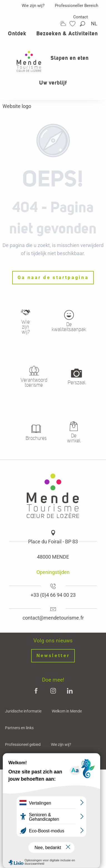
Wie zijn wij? (33, 6)
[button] (83, 24)
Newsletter (53, 656)
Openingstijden (53, 572)
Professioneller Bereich (77, 6)
